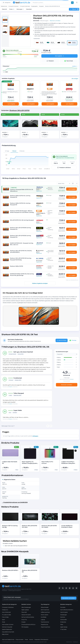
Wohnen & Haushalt (7, 627)
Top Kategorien (45, 604)
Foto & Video (5, 617)
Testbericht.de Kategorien (9, 604)
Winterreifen (64, 620)
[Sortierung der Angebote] (63, 183)
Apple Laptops (25, 610)
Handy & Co (5, 610)
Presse (26, 639)
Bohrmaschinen (45, 610)
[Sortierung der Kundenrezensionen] (67, 354)
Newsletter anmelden (69, 598)
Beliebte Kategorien (66, 604)
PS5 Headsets (25, 627)
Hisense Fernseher (26, 615)
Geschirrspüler (64, 612)
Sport (3, 620)
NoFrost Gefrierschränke (28, 617)
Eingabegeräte (34, 6)
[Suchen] (72, 3)
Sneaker (24, 622)
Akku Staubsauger (26, 607)
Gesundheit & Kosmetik (8, 632)
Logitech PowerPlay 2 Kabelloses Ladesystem (68, 462)
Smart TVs (24, 620)
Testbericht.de (4, 6)
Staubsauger (64, 615)
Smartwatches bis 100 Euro (28, 624)
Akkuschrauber (45, 607)
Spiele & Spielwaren (7, 629)
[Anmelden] (77, 2)
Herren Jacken (45, 615)
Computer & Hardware (13, 6)
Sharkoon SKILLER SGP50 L (10, 570)
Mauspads (41, 6)
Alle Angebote (59, 56)
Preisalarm (50, 61)
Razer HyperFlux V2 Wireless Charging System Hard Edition (30, 463)
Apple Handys (64, 627)
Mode (3, 622)
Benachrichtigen (62, 340)
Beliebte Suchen (26, 604)
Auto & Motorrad (6, 612)
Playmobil (24, 612)
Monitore (63, 617)
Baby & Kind (5, 634)
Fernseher (63, 607)
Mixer (62, 624)
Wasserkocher (44, 624)
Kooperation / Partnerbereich (41, 639)
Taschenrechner (45, 622)
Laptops (43, 620)
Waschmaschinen (45, 627)
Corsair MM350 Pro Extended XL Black (67, 526)
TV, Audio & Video (6, 615)
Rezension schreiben (67, 385)
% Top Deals (63, 629)
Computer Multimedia (25, 6)
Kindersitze (63, 622)
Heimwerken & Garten (8, 624)
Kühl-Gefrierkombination (67, 610)
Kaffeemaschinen (45, 612)
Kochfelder (44, 617)
